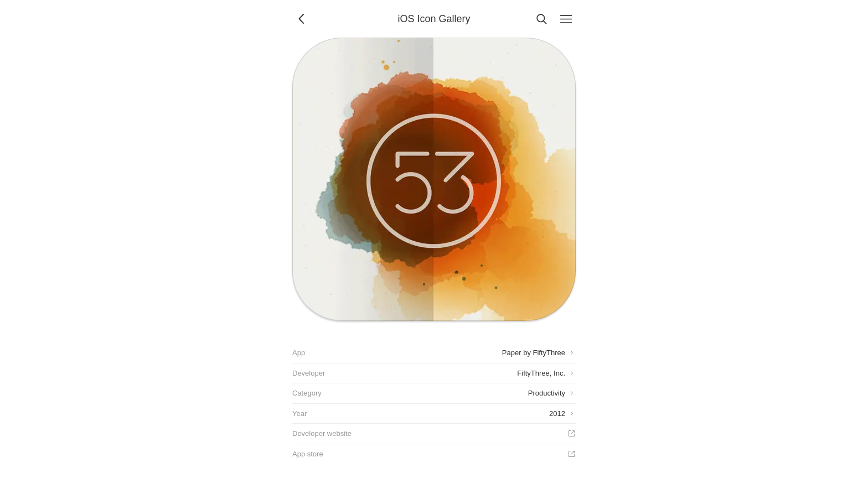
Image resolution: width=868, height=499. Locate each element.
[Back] (302, 19)
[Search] (541, 19)
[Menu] (566, 19)
